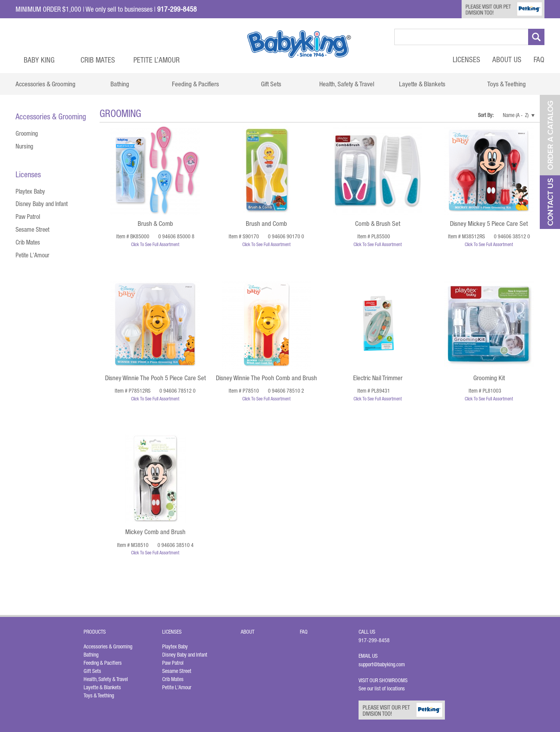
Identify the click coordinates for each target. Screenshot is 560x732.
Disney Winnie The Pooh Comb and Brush (266, 378)
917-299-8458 (374, 640)
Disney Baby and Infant (42, 204)
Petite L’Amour (157, 60)
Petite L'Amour (32, 255)
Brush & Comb (155, 224)
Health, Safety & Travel (106, 679)
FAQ (539, 59)
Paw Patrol (28, 217)
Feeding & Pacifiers (103, 663)
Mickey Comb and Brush (155, 532)
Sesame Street (32, 229)
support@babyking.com (382, 664)
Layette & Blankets (102, 687)
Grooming (27, 133)
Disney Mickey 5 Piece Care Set (489, 224)
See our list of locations (382, 688)
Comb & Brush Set (378, 224)
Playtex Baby (30, 191)
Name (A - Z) (516, 115)
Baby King (39, 60)
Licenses (466, 59)
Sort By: (486, 115)
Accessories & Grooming (108, 646)
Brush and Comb (266, 224)
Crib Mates (98, 60)
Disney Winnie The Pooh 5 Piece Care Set (155, 378)
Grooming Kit (489, 378)
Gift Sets (92, 671)
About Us (507, 59)
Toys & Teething (99, 695)
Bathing (91, 655)
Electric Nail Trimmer (378, 378)
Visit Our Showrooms (384, 680)
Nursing (24, 146)
